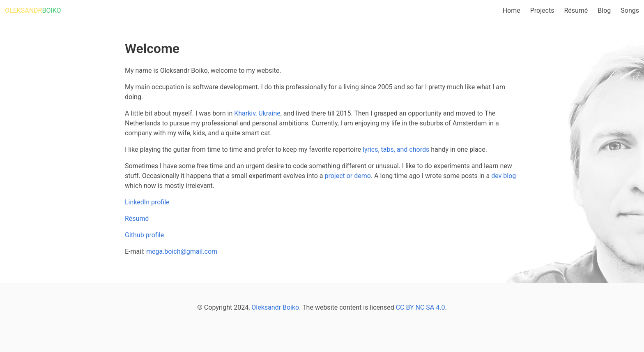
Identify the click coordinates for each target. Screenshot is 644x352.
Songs (630, 10)
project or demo (347, 176)
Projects (542, 10)
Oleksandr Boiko (275, 307)
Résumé (576, 10)
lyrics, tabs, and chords (396, 149)
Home (512, 10)
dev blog (504, 176)
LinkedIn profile (147, 202)
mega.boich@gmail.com (182, 251)
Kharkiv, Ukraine (257, 113)
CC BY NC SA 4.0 (421, 307)
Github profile (144, 235)
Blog (604, 10)
